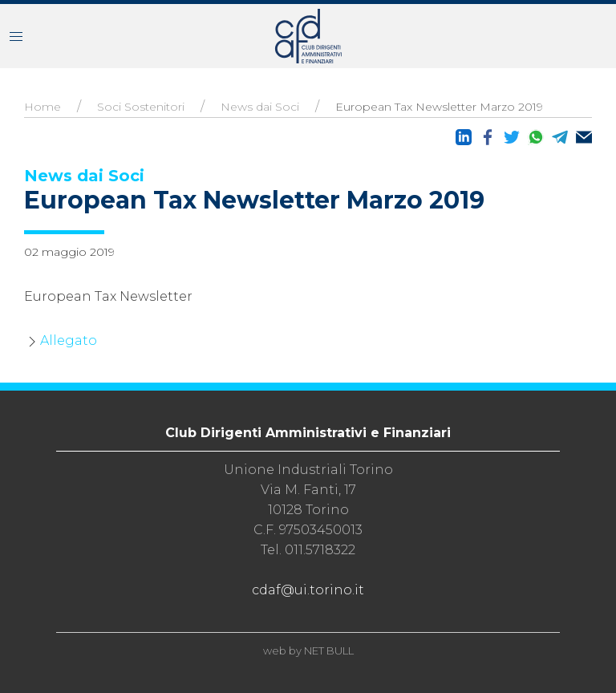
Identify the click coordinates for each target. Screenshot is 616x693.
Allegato (69, 340)
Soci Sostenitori (141, 107)
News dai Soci (260, 107)
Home (43, 107)
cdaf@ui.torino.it (308, 590)
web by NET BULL (308, 650)
